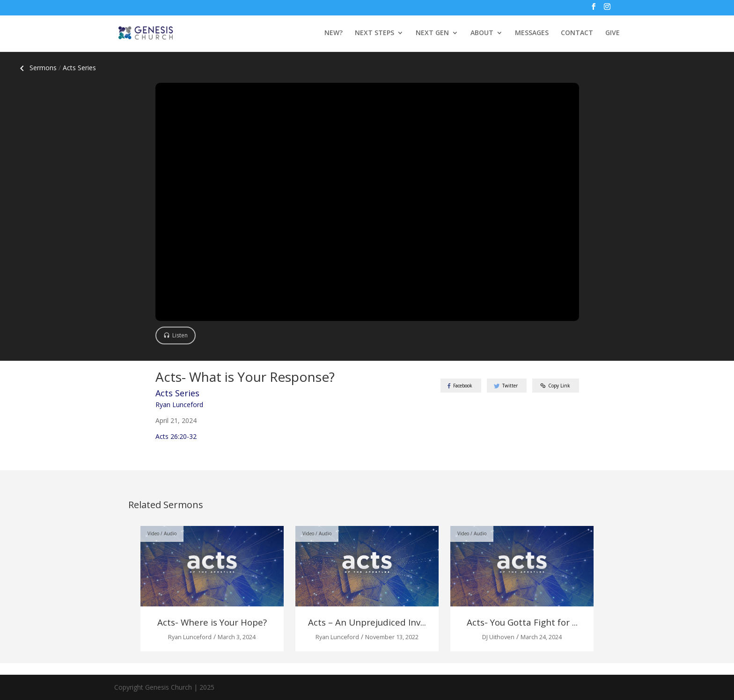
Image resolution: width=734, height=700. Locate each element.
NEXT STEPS (374, 33)
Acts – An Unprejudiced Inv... (367, 622)
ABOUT (482, 33)
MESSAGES (532, 33)
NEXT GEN (432, 33)
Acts (79, 68)
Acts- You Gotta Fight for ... (522, 622)
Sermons (37, 68)
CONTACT (577, 33)
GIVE (613, 33)
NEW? (334, 33)
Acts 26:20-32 (176, 436)
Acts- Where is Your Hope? (212, 622)
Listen (180, 335)
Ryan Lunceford (179, 405)
